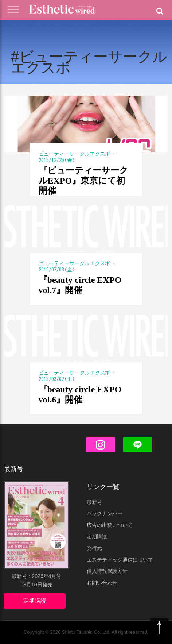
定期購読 (35, 601)
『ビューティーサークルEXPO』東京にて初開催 (83, 181)
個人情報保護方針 (107, 571)
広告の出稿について (110, 525)
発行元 (94, 548)
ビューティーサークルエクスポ (74, 154)
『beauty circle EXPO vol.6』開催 (80, 394)
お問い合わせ (102, 583)
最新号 (94, 502)
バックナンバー (105, 513)
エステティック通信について (120, 560)
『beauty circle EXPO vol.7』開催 (80, 285)
